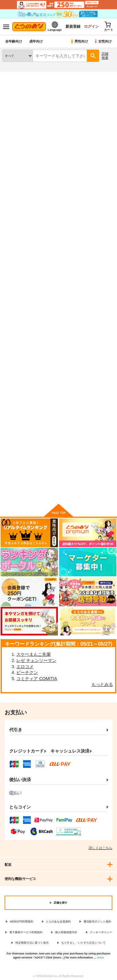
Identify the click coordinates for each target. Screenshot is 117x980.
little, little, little (95, 245)
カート (58, 459)
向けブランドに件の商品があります (58, 490)
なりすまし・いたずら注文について (83, 943)
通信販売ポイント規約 (97, 922)
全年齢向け (14, 41)
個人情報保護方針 (66, 932)
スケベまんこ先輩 (34, 654)
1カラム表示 (109, 166)
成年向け (36, 41)
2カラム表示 (99, 166)
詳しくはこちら (101, 848)
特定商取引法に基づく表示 (32, 943)
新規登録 (73, 26)
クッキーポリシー (101, 932)
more (100, 958)
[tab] (16, 148)
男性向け (79, 41)
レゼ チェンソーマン (36, 660)
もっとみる (102, 684)
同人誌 (36, 75)
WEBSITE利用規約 (22, 922)
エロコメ (25, 667)
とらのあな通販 (14, 75)
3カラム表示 (88, 166)
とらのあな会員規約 (58, 922)
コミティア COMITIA (37, 679)
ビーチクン (27, 672)
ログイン (91, 26)
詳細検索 (105, 56)
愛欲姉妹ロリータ (18, 245)
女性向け (103, 41)
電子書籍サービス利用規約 (26, 932)
